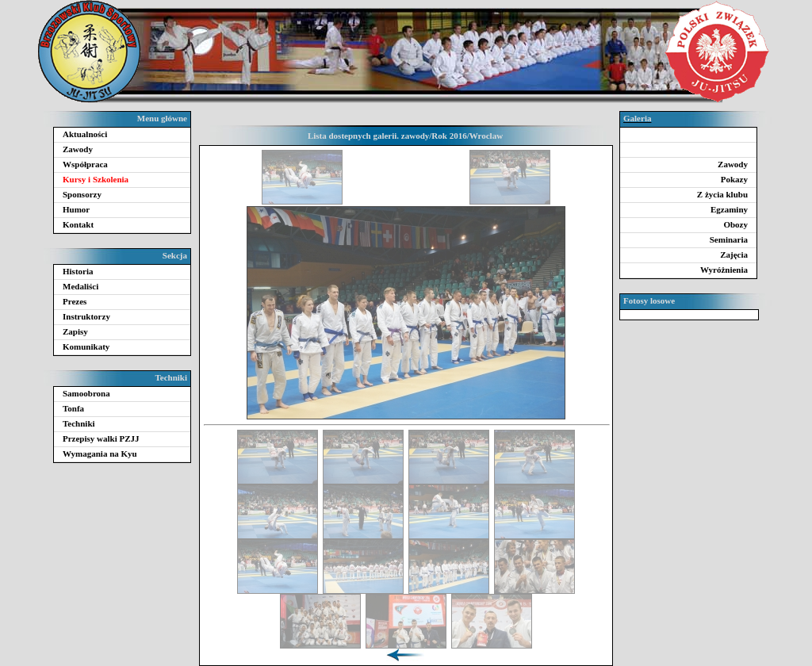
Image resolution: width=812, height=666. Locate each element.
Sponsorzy (82, 194)
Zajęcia (734, 255)
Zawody (78, 149)
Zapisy (75, 331)
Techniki (79, 423)
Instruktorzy (86, 316)
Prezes (75, 301)
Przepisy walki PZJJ (101, 438)
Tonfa (73, 408)
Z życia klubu (722, 194)
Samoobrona (86, 393)
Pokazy (734, 179)
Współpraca (85, 164)
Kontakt (78, 224)
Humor (76, 209)
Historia (78, 271)
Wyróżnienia (724, 270)
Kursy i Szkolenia (96, 179)
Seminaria (729, 239)
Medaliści (80, 286)
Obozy (735, 224)
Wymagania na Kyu (100, 454)
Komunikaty (86, 346)
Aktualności (85, 134)
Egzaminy (729, 209)
